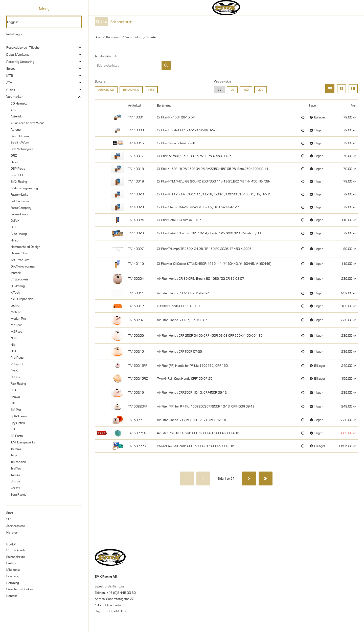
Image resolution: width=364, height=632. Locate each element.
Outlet (10, 90)
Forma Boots (19, 214)
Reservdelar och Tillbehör (24, 47)
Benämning (131, 90)
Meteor (16, 312)
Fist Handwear (20, 201)
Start (10, 513)
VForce (15, 481)
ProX (14, 371)
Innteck (16, 273)
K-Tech (15, 292)
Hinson (15, 240)
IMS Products (20, 260)
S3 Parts (17, 436)
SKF (13, 403)
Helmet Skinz (19, 253)
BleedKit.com (20, 136)
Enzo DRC (17, 175)
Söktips (11, 563)
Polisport (17, 364)
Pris (151, 90)
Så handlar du (16, 557)
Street (11, 68)
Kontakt (12, 596)
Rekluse (16, 377)
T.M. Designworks (23, 442)
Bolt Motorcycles (22, 149)
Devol (14, 162)
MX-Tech (17, 325)
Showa (15, 397)
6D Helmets (19, 103)
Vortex (15, 488)
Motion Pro (18, 318)
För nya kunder (17, 550)
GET (13, 227)
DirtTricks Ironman (23, 266)
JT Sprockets (20, 279)
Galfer (15, 220)
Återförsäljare (16, 526)
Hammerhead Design (25, 247)
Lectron (16, 305)
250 (261, 90)
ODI (13, 351)
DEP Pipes (18, 168)
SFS (13, 390)
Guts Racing (19, 234)
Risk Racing (18, 383)
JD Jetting (18, 286)
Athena (16, 129)
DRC (14, 155)
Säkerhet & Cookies (20, 589)
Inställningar (14, 34)
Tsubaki (16, 449)
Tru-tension (18, 462)
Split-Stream (19, 416)
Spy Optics (18, 423)
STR (13, 429)
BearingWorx (20, 142)
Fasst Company (21, 208)
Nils (13, 344)
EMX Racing (19, 181)
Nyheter (12, 532)
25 (219, 90)
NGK (14, 338)
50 (232, 90)
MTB (10, 75)
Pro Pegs (17, 357)
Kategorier (113, 37)
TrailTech (17, 468)
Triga (14, 455)
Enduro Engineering (24, 188)
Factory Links (19, 194)
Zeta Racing (19, 494)
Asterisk (16, 116)
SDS (9, 519)
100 (246, 90)
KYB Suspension (22, 299)
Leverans (13, 576)
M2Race (16, 331)
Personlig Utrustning (20, 62)
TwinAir (16, 475)
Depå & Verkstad (18, 54)
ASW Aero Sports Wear (27, 123)
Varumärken (15, 96)
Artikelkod (106, 90)
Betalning (13, 583)
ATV (9, 83)
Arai (13, 110)
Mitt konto (13, 569)
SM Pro (16, 410)
